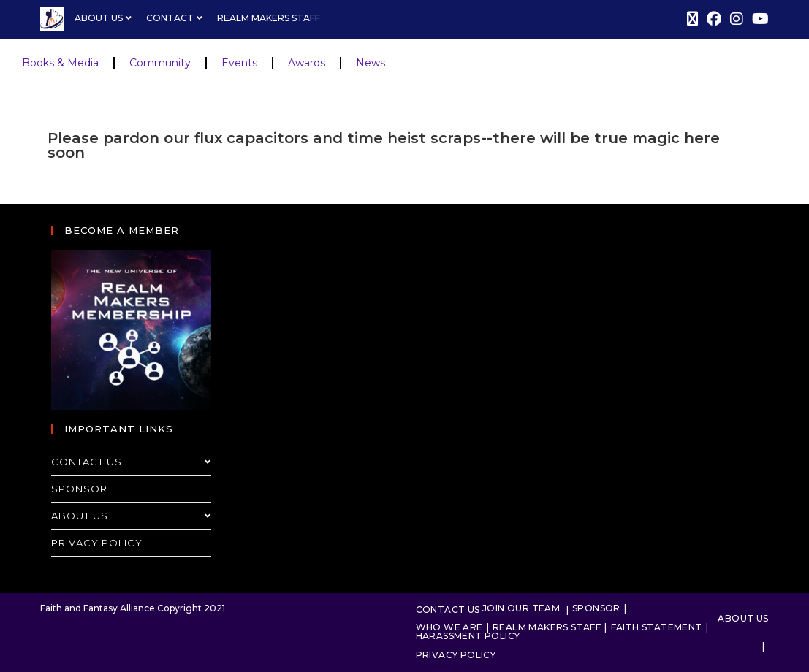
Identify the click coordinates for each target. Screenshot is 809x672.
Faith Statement (657, 627)
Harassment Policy (468, 636)
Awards (307, 63)
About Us (105, 18)
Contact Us (131, 462)
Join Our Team (521, 608)
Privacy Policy (97, 543)
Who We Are (449, 627)
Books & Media (60, 63)
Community (160, 63)
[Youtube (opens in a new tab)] (758, 19)
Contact (176, 18)
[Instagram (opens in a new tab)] (737, 19)
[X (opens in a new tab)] (692, 19)
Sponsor (79, 489)
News (371, 63)
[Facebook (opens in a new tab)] (714, 19)
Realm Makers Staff (269, 18)
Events (239, 63)
